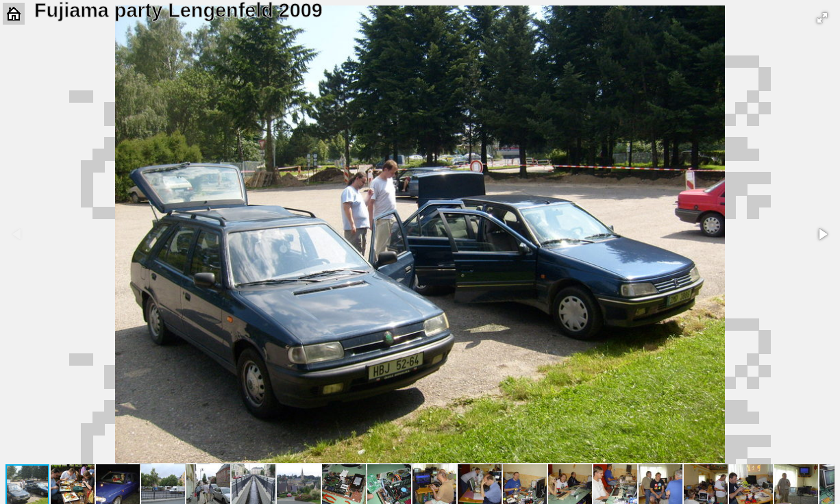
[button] (822, 18)
